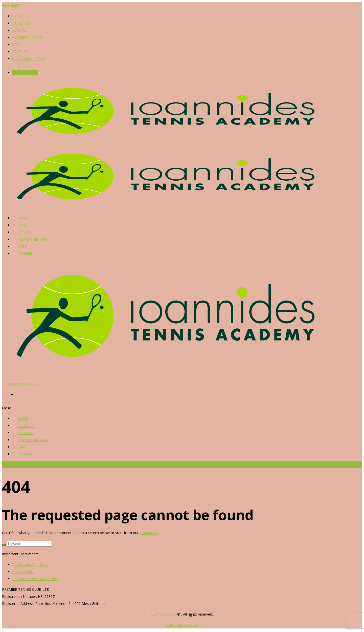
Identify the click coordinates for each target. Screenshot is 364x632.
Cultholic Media (164, 614)
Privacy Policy (23, 572)
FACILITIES (21, 23)
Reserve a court (25, 73)
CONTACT (21, 30)
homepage (148, 533)
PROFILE (19, 51)
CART (17, 44)
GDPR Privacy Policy (182, 625)
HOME (17, 16)
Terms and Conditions (30, 565)
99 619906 (11, 5)
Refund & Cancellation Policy (36, 579)
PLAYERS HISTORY (28, 37)
